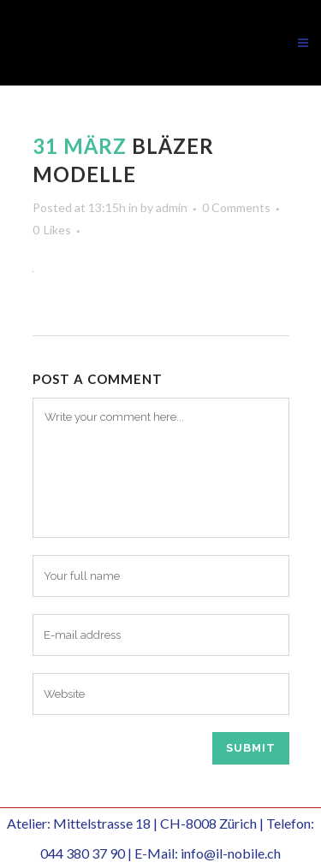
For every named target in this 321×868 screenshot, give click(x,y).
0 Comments (236, 207)
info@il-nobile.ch (231, 853)
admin (172, 207)
